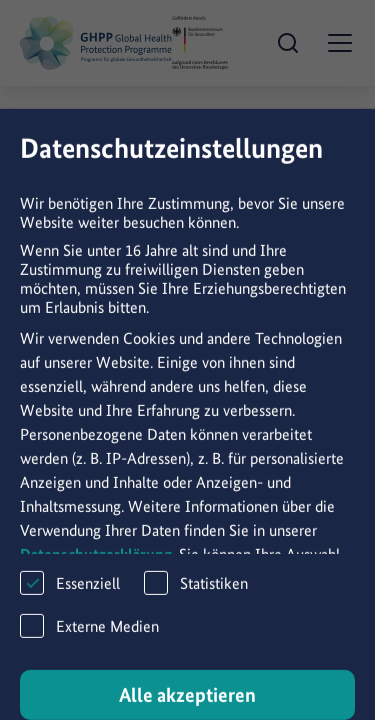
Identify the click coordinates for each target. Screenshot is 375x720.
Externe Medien (89, 642)
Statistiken (196, 598)
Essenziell (70, 598)
